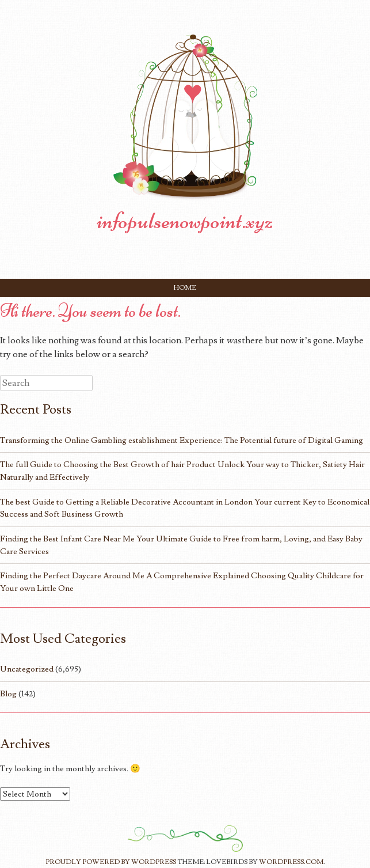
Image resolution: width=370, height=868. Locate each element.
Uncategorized (27, 669)
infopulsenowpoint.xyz (185, 221)
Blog (8, 694)
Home (185, 288)
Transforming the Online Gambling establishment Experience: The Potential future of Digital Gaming (182, 440)
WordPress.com (291, 862)
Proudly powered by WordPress (111, 862)
